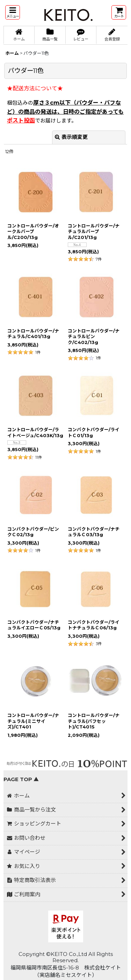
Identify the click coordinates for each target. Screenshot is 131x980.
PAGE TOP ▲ (21, 779)
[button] (13, 12)
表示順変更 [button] (71, 137)
